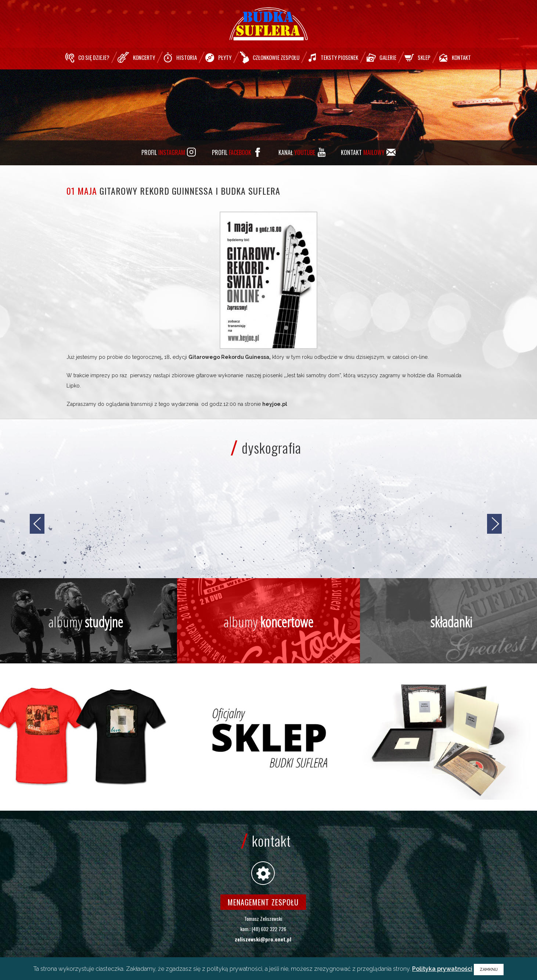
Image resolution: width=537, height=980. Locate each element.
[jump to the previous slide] (37, 524)
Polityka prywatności (442, 969)
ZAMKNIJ (489, 970)
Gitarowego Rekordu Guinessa (229, 357)
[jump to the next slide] (494, 524)
